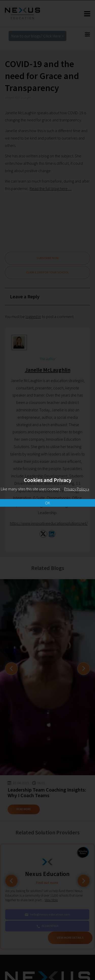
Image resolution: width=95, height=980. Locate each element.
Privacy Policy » (77, 489)
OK (48, 503)
